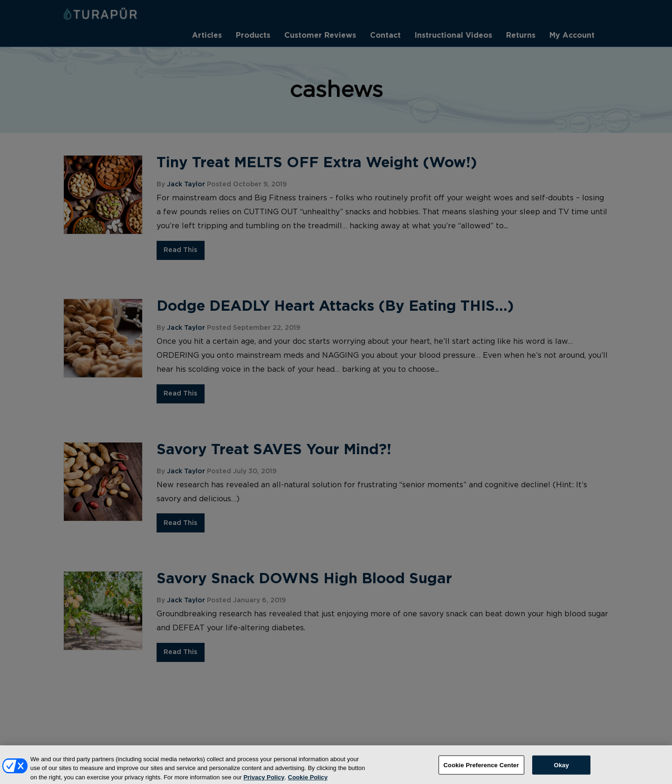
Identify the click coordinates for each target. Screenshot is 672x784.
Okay (561, 770)
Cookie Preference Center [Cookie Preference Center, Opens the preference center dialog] (481, 770)
